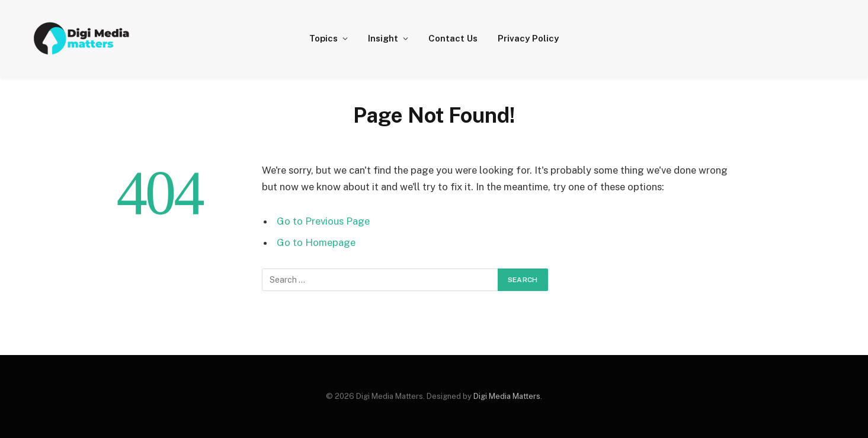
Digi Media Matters (507, 396)
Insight (383, 38)
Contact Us (453, 38)
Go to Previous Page (323, 221)
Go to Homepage (316, 242)
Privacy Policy (528, 38)
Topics (324, 38)
